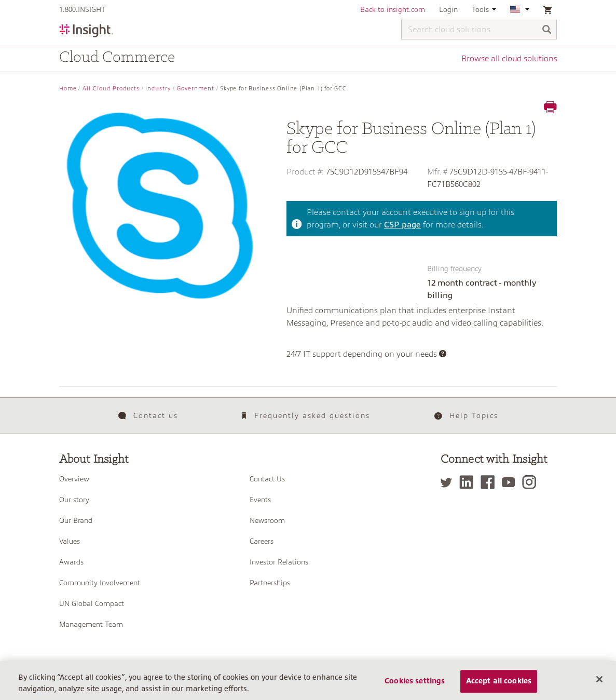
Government (196, 89)
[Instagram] (532, 482)
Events (260, 500)
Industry (158, 89)
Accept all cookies (499, 681)
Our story (74, 500)
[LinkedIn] (469, 482)
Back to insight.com (393, 9)
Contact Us (267, 479)
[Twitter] (449, 482)
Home (68, 89)
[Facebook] (490, 482)
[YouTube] (511, 482)
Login (448, 9)
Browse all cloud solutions (509, 59)
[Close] (599, 679)
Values (70, 541)
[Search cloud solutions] (479, 30)
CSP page (402, 225)
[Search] (547, 30)
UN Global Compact (92, 603)
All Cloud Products (111, 89)
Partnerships (270, 583)
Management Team (91, 624)
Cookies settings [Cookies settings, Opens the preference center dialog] (415, 681)
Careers (262, 541)
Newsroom (267, 520)
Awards (71, 562)
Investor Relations (279, 562)
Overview (74, 479)
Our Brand (76, 520)
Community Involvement (100, 583)
